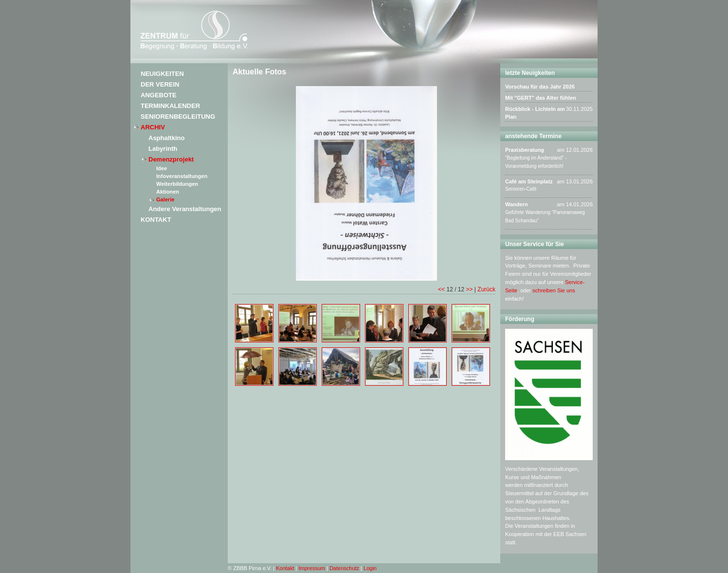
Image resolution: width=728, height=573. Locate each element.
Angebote (159, 95)
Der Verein (160, 84)
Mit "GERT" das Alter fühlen (541, 98)
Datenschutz (344, 568)
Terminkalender (170, 106)
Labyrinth (163, 149)
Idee (162, 168)
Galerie (165, 199)
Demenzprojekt (171, 159)
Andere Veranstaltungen (185, 209)
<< (441, 289)
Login (370, 568)
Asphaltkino (166, 138)
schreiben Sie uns (554, 290)
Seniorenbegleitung (178, 116)
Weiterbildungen (177, 184)
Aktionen (168, 192)
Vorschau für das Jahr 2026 (540, 87)
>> (470, 289)
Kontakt (156, 220)
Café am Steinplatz (529, 181)
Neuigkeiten (162, 74)
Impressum (312, 568)
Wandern (517, 204)
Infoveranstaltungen (182, 176)
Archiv (153, 127)
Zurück (486, 289)
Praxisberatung (525, 150)
